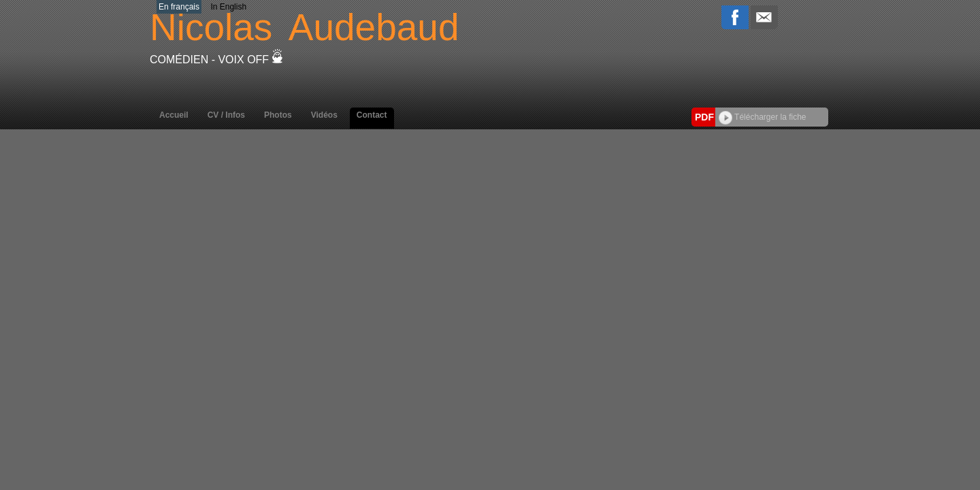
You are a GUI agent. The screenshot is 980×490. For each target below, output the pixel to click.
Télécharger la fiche (763, 117)
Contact (372, 115)
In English (228, 7)
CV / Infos (226, 115)
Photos (278, 115)
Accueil (174, 115)
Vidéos (324, 115)
